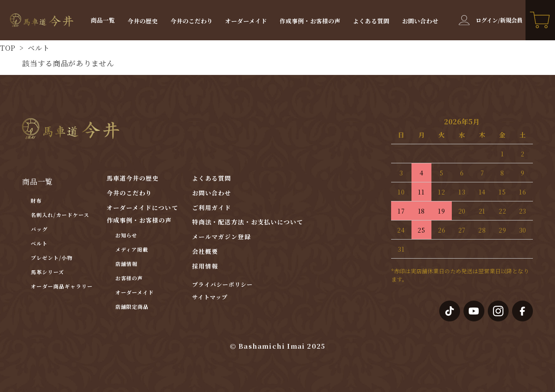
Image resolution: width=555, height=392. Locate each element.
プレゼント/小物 (52, 258)
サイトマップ (210, 297)
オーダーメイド (246, 21)
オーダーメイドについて (142, 207)
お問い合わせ (420, 21)
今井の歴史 (143, 21)
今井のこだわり (192, 21)
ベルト (38, 48)
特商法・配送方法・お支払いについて (248, 222)
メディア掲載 (132, 249)
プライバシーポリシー (222, 285)
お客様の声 (129, 278)
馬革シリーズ (47, 272)
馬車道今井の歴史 (133, 178)
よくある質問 (371, 21)
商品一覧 (103, 20)
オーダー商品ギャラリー (62, 286)
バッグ (39, 229)
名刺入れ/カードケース (60, 215)
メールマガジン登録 (222, 236)
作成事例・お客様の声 (310, 21)
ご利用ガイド (212, 207)
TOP (8, 48)
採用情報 (205, 266)
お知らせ (127, 235)
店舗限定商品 (132, 306)
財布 (36, 200)
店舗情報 (127, 264)
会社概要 (205, 251)
